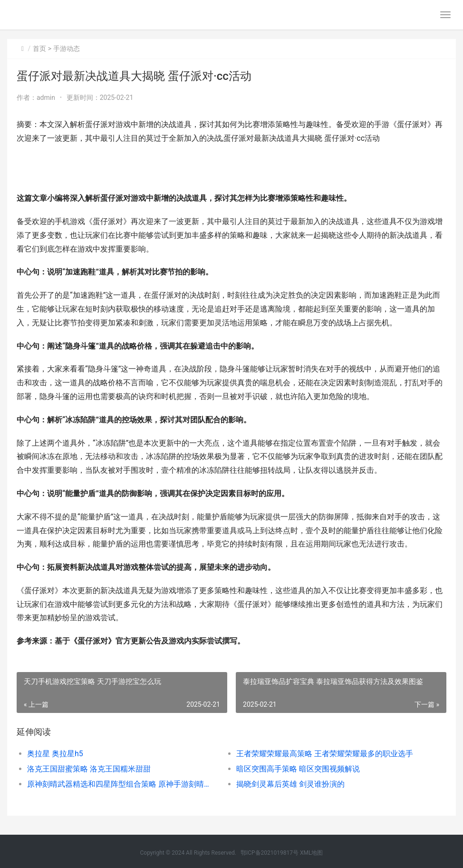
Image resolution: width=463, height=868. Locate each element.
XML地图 (311, 853)
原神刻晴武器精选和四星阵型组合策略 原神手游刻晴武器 (121, 784)
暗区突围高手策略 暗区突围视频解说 (298, 769)
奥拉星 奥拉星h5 (55, 754)
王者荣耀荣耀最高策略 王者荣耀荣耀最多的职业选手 (325, 754)
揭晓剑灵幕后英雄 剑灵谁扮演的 (290, 784)
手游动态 (67, 49)
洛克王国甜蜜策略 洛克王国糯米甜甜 (89, 769)
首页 (39, 49)
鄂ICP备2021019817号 (270, 853)
